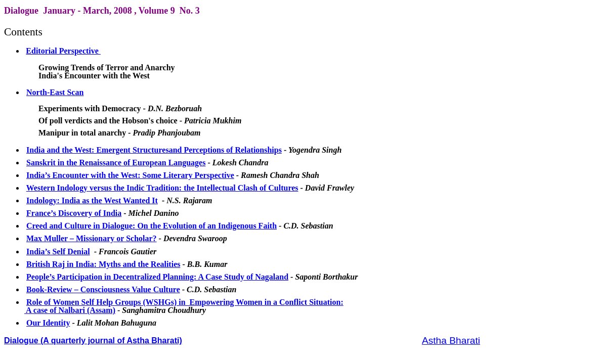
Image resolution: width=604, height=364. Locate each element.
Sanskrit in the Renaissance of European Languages (116, 163)
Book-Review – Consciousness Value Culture (103, 289)
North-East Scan (55, 92)
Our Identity (48, 323)
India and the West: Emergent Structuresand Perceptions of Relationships (154, 150)
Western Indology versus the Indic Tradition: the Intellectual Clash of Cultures (162, 188)
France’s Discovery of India (74, 213)
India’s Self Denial (58, 252)
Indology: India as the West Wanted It (92, 200)
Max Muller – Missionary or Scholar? (92, 238)
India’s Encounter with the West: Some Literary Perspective (130, 175)
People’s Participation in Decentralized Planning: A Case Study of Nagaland (157, 277)
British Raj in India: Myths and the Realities (103, 264)
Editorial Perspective (63, 51)
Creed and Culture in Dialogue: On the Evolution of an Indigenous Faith (152, 226)
